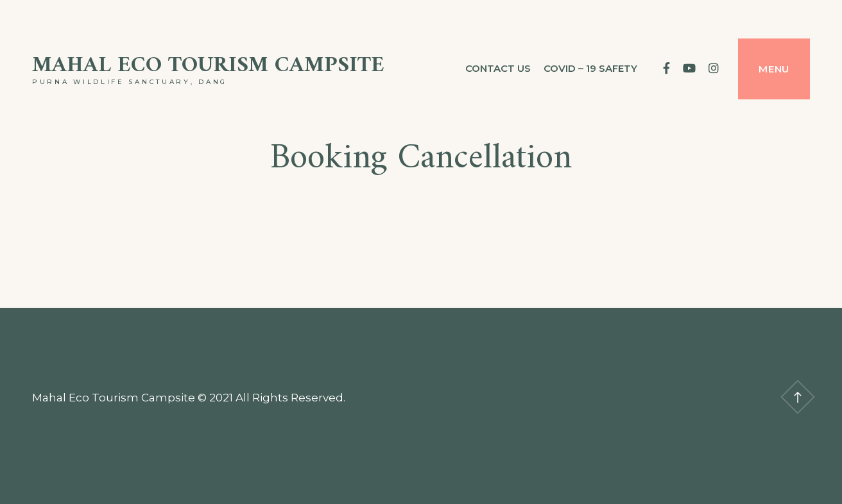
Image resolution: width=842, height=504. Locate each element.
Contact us (498, 68)
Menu (774, 69)
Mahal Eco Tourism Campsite (208, 66)
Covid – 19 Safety (590, 68)
